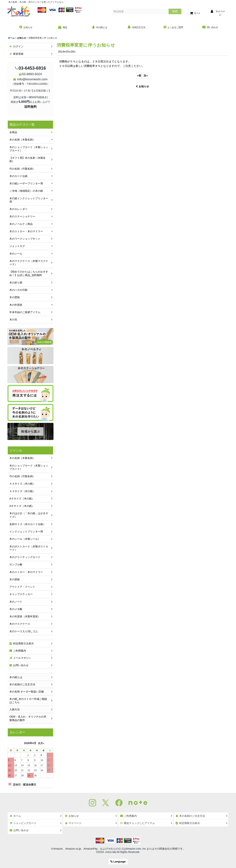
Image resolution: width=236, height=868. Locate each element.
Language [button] (118, 862)
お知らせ (142, 87)
